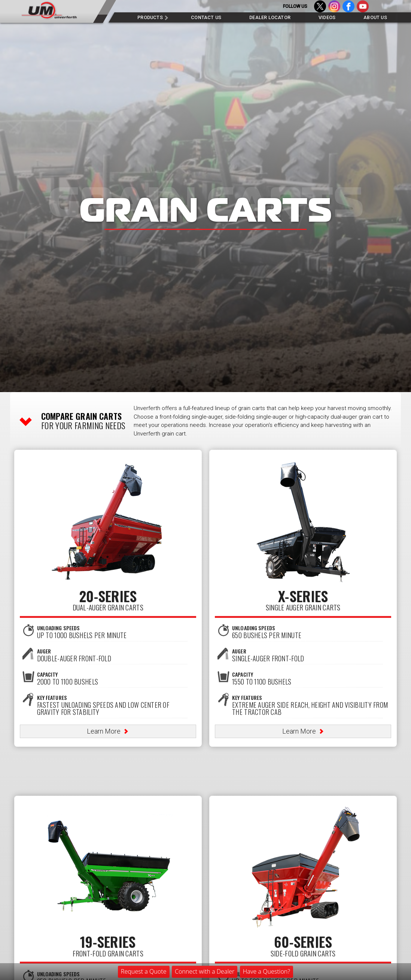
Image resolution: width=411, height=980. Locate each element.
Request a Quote (144, 971)
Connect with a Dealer (205, 971)
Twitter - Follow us (320, 8)
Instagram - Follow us (334, 8)
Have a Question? (267, 971)
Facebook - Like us (348, 8)
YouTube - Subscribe (363, 8)
